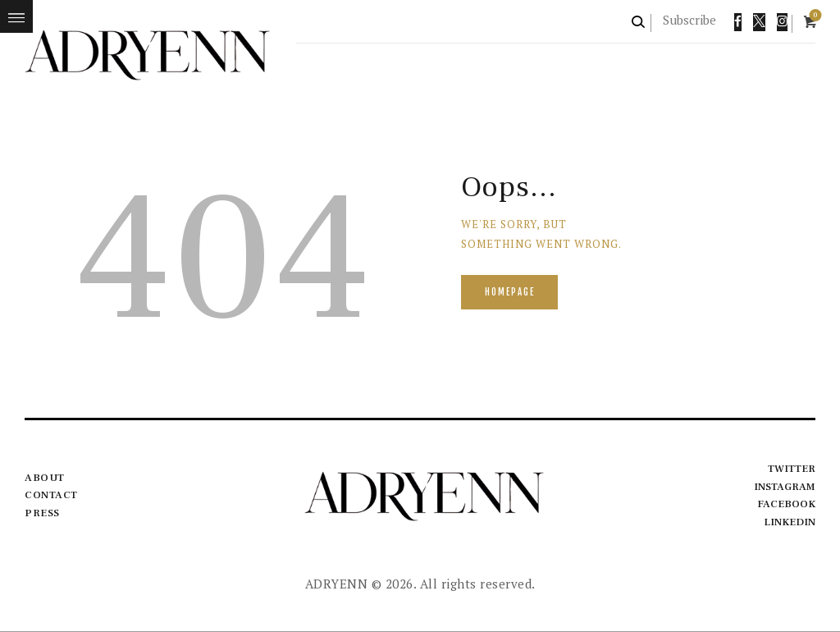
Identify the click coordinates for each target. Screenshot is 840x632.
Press (42, 513)
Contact (51, 495)
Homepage (511, 293)
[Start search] (639, 22)
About (45, 478)
